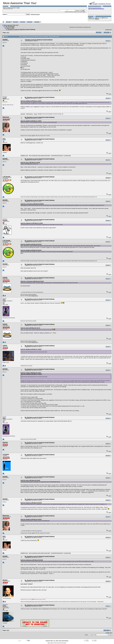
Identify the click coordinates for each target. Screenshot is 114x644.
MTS (29, 296)
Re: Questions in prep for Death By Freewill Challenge (40, 97)
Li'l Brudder (6, 454)
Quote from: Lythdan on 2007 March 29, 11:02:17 (31, 373)
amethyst (97, 19)
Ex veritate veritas (67, 156)
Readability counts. (24, 156)
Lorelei (5, 98)
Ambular (5, 277)
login (14, 8)
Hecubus (5, 580)
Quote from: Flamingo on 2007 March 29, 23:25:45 (31, 503)
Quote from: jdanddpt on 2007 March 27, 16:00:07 (31, 101)
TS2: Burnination (10, 27)
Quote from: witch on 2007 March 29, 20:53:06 (30, 480)
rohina (4, 606)
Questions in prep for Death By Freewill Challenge (21, 29)
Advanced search (35, 14)
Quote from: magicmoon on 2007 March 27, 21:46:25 (32, 223)
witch (4, 300)
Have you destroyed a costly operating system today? (40, 156)
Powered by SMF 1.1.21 (50, 641)
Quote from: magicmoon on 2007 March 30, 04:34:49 (32, 560)
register (18, 8)
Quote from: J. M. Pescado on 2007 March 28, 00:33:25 (32, 204)
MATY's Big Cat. (30, 114)
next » (111, 30)
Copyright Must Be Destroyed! (57, 156)
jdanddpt (5, 39)
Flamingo (5, 442)
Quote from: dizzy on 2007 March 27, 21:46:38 (30, 163)
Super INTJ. (23, 114)
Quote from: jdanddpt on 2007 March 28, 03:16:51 (31, 244)
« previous (107, 30)
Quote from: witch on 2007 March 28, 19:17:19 (30, 328)
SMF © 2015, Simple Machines (62, 641)
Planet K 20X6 (10, 28)
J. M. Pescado (6, 176)
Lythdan (5, 345)
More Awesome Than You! (11, 25)
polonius (5, 220)
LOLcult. (35, 114)
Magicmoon (6, 117)
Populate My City (34, 296)
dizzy (4, 139)
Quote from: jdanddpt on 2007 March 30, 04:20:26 (31, 519)
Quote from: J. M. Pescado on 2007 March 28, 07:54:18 (32, 281)
